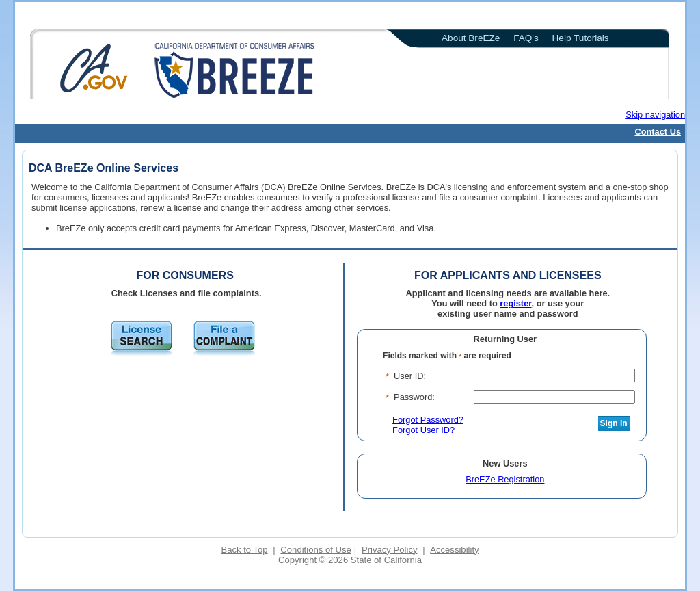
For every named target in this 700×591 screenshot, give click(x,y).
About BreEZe (471, 38)
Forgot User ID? (423, 430)
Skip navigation (655, 115)
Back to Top (244, 550)
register (515, 303)
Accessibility (454, 550)
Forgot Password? (428, 420)
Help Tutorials (581, 38)
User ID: (410, 376)
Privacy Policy (390, 550)
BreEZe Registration (505, 479)
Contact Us (658, 132)
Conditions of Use (315, 550)
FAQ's (526, 38)
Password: (414, 397)
